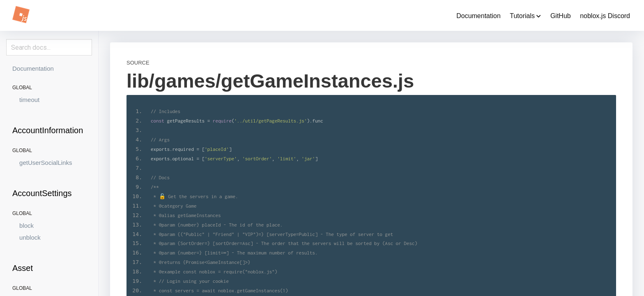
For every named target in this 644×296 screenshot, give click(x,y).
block (26, 225)
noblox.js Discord (605, 16)
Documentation (478, 16)
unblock (30, 237)
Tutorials (525, 16)
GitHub (561, 16)
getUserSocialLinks (46, 163)
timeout (29, 100)
